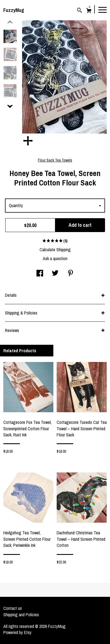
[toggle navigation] (103, 9)
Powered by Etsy (17, 632)
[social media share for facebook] (40, 274)
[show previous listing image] (10, 22)
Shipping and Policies (21, 615)
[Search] (79, 11)
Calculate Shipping (55, 250)
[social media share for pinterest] (70, 274)
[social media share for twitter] (55, 274)
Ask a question (55, 258)
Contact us (13, 608)
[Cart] (89, 11)
